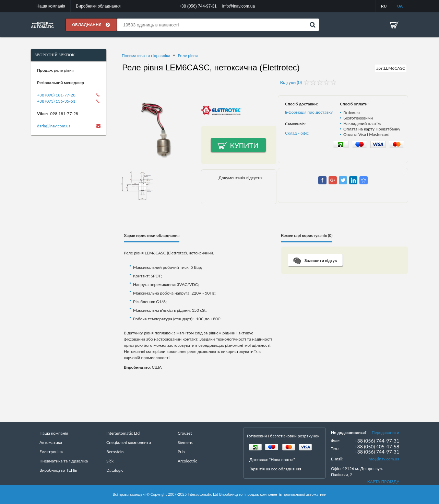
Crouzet (185, 433)
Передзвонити (385, 432)
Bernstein (115, 452)
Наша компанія (51, 6)
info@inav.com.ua (383, 459)
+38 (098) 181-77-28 (56, 95)
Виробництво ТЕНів (58, 470)
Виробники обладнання (98, 6)
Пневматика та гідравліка (146, 55)
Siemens (185, 442)
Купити (244, 145)
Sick (110, 461)
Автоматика (51, 442)
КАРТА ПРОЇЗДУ (383, 482)
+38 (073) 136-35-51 (56, 101)
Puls (181, 452)
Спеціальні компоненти (129, 442)
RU (384, 6)
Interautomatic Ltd (123, 433)
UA (400, 6)
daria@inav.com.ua (54, 126)
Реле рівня (188, 55)
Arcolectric (187, 461)
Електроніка (51, 452)
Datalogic (115, 470)
